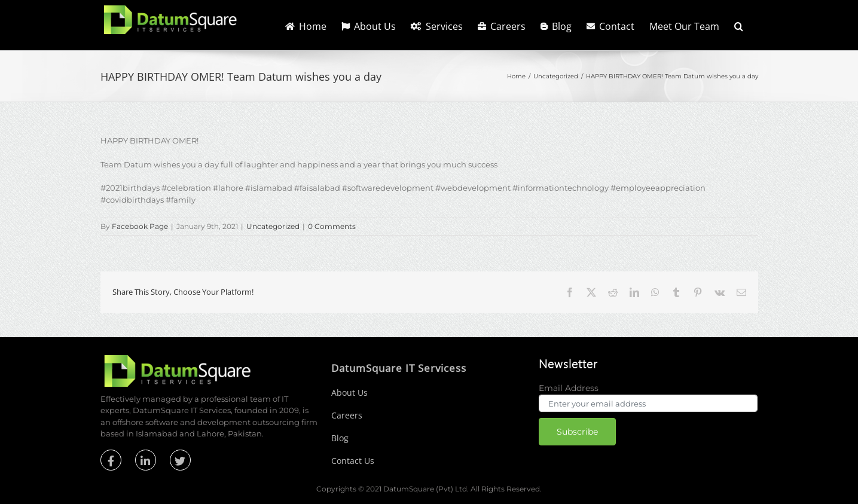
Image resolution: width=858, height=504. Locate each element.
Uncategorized (273, 226)
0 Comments (332, 226)
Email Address (569, 388)
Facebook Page (140, 226)
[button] (739, 25)
